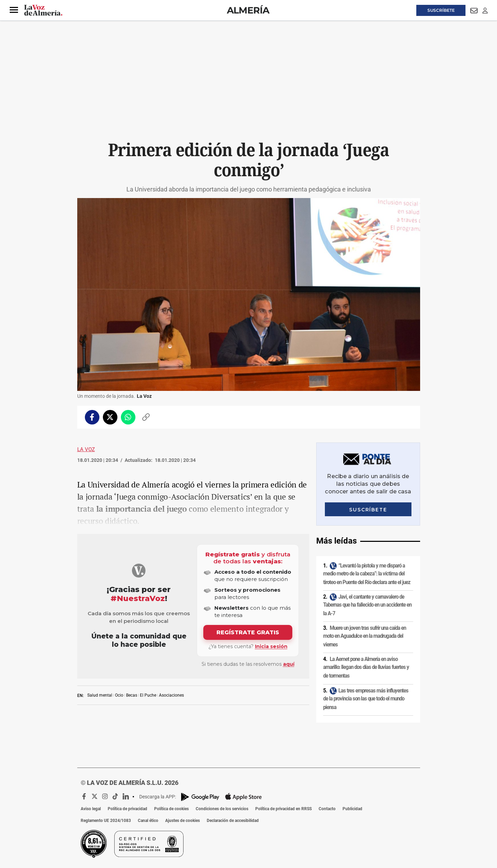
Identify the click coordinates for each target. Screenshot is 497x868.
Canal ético (148, 821)
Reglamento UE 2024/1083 (106, 821)
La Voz (86, 449)
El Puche (148, 695)
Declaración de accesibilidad (233, 821)
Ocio (119, 695)
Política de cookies (171, 809)
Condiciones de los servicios (222, 809)
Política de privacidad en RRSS (283, 809)
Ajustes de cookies (183, 821)
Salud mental (100, 695)
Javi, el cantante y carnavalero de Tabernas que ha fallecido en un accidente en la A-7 (367, 605)
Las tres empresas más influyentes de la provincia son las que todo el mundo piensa (366, 699)
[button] (14, 10)
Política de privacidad (127, 809)
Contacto (327, 809)
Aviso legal (91, 809)
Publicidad (352, 809)
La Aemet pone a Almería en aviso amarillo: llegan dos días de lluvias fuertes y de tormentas (366, 667)
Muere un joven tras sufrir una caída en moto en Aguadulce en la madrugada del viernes (365, 636)
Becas (132, 695)
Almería (248, 10)
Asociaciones (171, 695)
